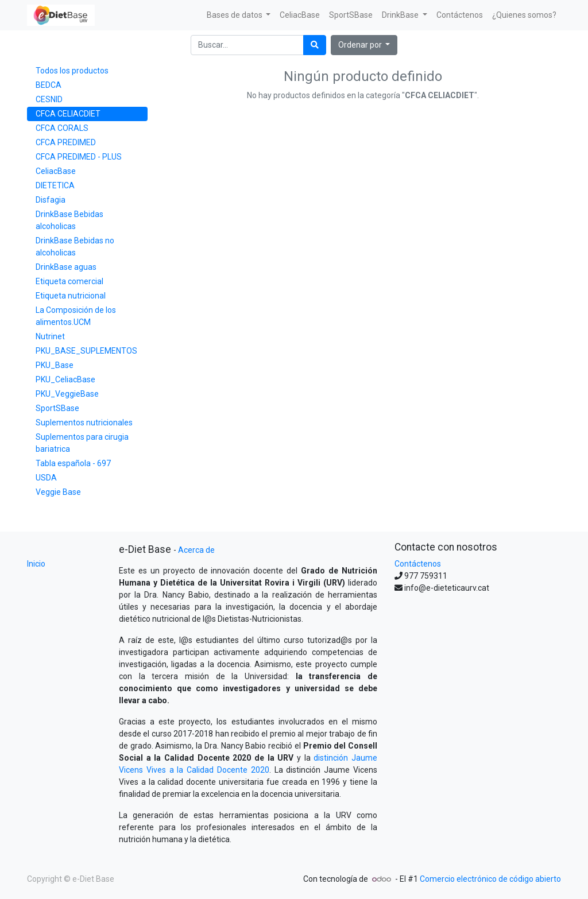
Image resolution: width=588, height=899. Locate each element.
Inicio (36, 564)
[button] (364, 45)
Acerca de (196, 550)
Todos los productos (72, 71)
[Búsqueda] (315, 45)
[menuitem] (300, 15)
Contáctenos (418, 564)
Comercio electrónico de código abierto (490, 879)
